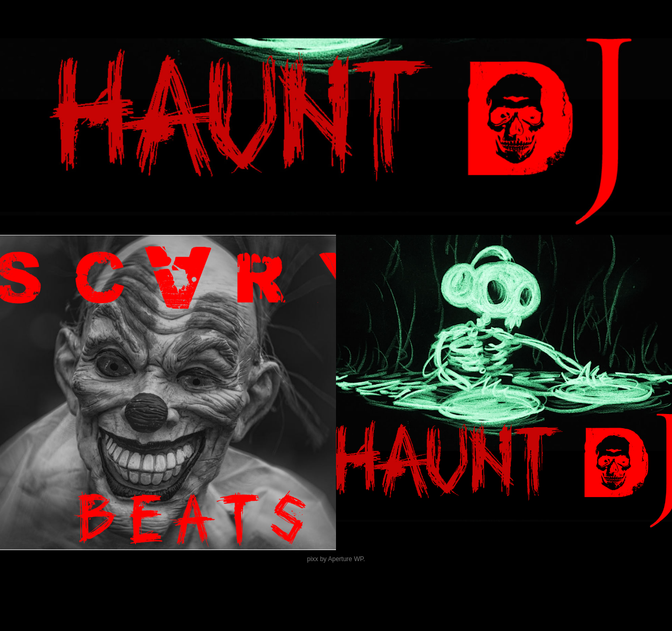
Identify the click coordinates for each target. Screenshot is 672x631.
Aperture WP (346, 559)
